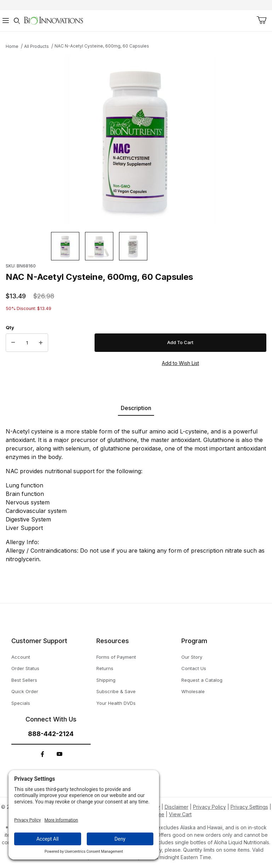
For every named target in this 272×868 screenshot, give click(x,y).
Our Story (192, 657)
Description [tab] (136, 408)
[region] (136, 246)
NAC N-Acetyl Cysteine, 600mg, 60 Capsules (102, 46)
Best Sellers (24, 680)
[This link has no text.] (53, 20)
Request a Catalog (202, 680)
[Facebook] (42, 754)
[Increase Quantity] (41, 343)
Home (12, 46)
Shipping (106, 680)
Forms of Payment (116, 657)
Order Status (25, 668)
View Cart (180, 814)
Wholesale (193, 691)
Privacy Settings (249, 807)
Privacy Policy (209, 807)
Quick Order (25, 691)
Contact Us (194, 668)
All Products (36, 46)
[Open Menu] (6, 21)
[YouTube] (59, 754)
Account (21, 657)
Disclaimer (177, 807)
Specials (21, 703)
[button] (65, 246)
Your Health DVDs (116, 703)
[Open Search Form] (17, 21)
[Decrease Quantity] (13, 343)
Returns (105, 668)
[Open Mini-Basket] (261, 20)
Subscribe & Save (116, 691)
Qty (10, 327)
